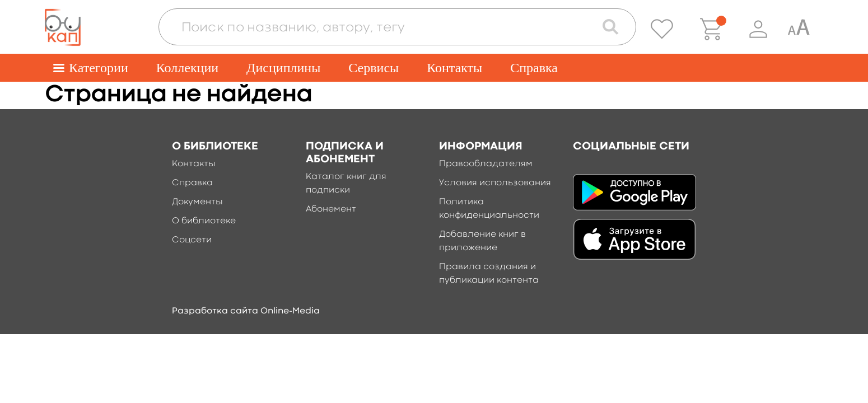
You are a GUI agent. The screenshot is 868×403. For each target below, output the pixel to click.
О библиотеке (204, 221)
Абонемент (331, 209)
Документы (197, 202)
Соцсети (192, 240)
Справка (534, 68)
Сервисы (374, 68)
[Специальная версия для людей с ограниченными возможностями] (799, 29)
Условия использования (495, 183)
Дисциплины (283, 68)
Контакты (454, 68)
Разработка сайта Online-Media (246, 311)
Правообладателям (486, 164)
